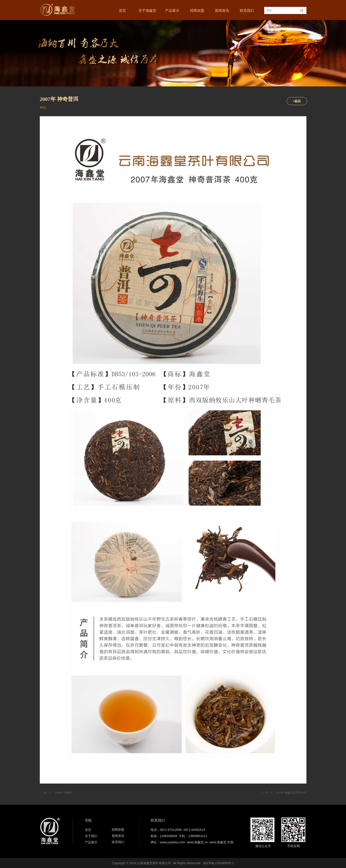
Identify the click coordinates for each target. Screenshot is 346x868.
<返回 (297, 101)
